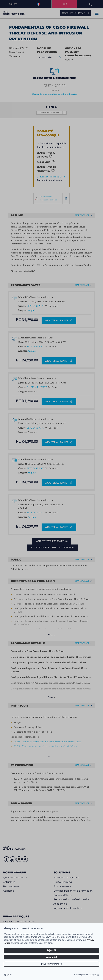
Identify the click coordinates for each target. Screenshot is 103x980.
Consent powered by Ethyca (87, 975)
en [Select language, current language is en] (8, 975)
